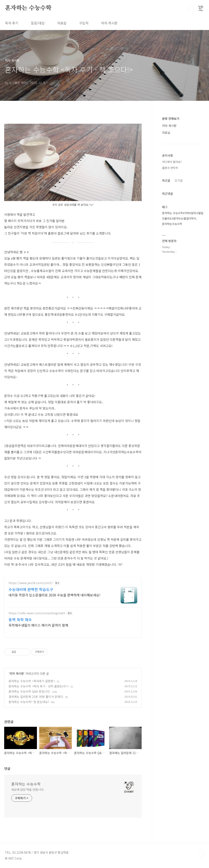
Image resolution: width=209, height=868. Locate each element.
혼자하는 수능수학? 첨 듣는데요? (29, 702)
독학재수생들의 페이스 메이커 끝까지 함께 (38, 625)
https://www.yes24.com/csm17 (31, 583)
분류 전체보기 (171, 119)
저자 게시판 (109, 23)
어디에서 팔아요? (172, 162)
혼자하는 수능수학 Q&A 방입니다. (30, 691)
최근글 (166, 180)
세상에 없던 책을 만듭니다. (28, 789)
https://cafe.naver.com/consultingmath (37, 613)
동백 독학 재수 (20, 619)
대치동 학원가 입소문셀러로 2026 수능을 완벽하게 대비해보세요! (54, 595)
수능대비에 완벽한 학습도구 (31, 589)
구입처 (84, 23)
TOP (201, 854)
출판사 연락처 (170, 168)
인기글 (179, 180)
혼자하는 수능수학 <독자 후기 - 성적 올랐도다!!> (39, 686)
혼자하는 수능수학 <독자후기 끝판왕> (32, 681)
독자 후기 (12, 23)
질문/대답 (38, 23)
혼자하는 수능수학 (28, 8)
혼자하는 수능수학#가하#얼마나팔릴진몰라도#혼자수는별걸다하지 (183, 216)
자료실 (62, 23)
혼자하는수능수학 (172, 224)
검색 (191, 8)
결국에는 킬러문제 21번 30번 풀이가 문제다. (36, 697)
